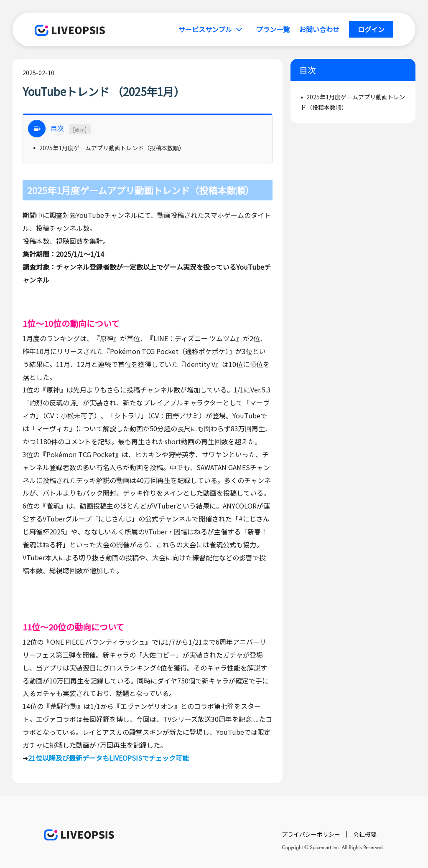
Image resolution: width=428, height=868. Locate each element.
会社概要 (365, 834)
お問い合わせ (319, 29)
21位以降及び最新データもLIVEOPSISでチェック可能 (108, 758)
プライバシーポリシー (311, 834)
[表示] (80, 129)
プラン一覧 (273, 29)
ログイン (371, 29)
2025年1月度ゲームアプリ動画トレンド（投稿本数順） (112, 148)
